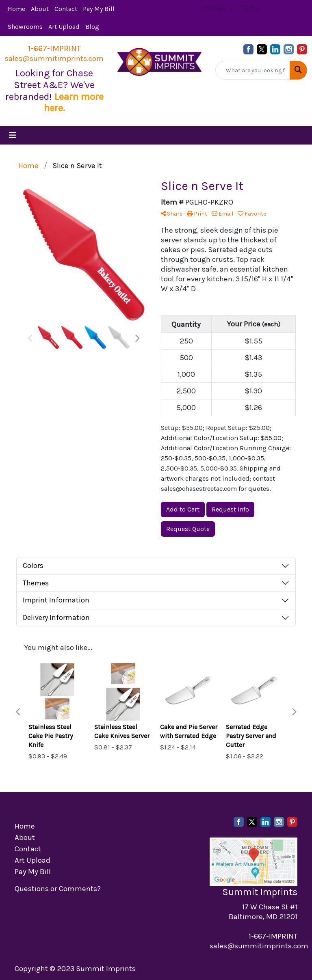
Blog (92, 27)
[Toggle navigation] (13, 135)
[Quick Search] (253, 70)
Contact (66, 9)
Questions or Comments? (58, 889)
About (40, 9)
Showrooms (25, 27)
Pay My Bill (99, 9)
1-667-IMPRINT (54, 49)
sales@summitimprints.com (54, 58)
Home (16, 9)
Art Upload (64, 27)
